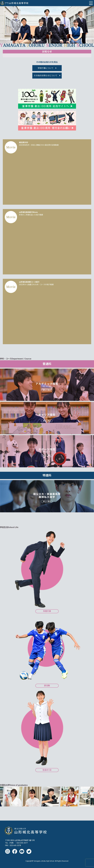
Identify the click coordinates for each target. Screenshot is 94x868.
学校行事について (46, 68)
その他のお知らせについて (46, 76)
